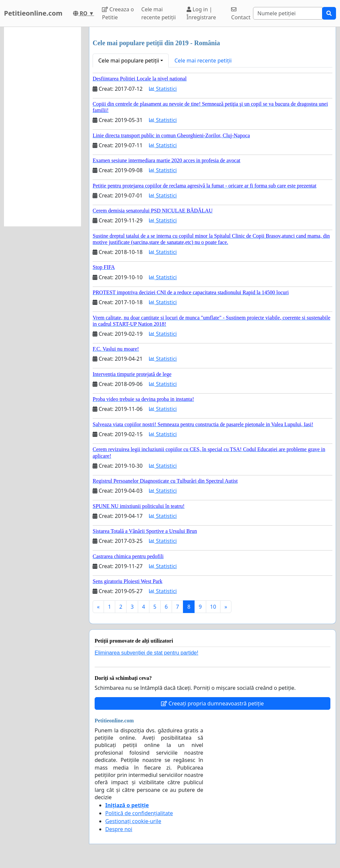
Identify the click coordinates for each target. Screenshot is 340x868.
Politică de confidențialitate (139, 813)
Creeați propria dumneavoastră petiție (212, 703)
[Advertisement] (42, 127)
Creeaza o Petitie (118, 13)
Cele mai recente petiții (159, 13)
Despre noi (119, 829)
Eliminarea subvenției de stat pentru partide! (146, 653)
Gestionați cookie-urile (133, 821)
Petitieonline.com (33, 13)
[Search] (288, 13)
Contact (241, 14)
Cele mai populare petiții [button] (129, 61)
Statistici (163, 89)
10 (213, 607)
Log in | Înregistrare (201, 13)
